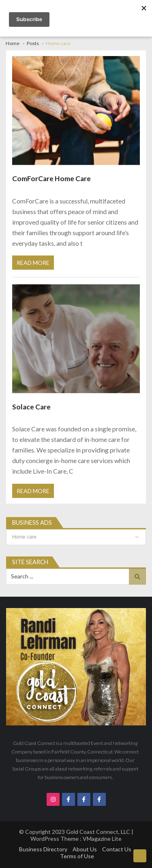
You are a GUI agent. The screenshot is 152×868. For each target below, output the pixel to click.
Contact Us (117, 849)
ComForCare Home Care (51, 179)
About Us (85, 849)
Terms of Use (77, 856)
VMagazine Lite (102, 839)
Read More (33, 263)
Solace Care (31, 407)
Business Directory (43, 849)
